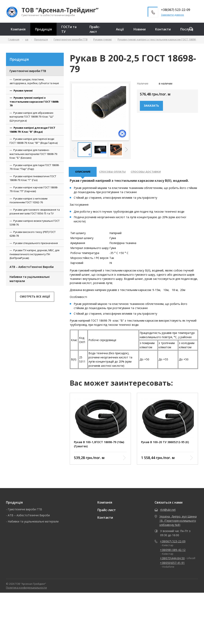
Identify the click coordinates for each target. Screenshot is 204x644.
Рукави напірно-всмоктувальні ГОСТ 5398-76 (35, 223)
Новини (140, 29)
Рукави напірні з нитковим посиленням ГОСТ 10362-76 (28, 200)
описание (84, 173)
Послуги (187, 29)
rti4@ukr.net (168, 512)
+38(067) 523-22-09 (173, 543)
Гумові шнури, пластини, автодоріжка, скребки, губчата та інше (34, 81)
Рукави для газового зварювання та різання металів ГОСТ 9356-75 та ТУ (35, 212)
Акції (120, 29)
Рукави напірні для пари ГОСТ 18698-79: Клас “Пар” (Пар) (34, 167)
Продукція (43, 29)
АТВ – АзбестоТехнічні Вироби (32, 267)
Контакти (163, 29)
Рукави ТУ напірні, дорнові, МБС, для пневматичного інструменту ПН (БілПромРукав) (34, 254)
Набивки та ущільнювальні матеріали (30, 279)
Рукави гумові (23, 90)
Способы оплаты (116, 173)
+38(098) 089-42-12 (173, 552)
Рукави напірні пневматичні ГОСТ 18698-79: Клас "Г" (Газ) (33, 178)
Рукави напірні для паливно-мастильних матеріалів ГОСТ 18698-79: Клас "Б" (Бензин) (34, 154)
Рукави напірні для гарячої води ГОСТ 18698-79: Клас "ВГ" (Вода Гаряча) (34, 141)
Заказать (151, 106)
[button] (126, 150)
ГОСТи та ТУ (69, 29)
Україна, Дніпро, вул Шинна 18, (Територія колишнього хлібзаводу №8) (178, 523)
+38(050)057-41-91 (172, 565)
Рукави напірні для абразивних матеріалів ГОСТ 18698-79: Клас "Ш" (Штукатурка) (32, 117)
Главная (14, 39)
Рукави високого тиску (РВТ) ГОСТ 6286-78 (33, 234)
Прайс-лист (95, 29)
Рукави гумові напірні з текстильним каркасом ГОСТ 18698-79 (34, 102)
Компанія (18, 29)
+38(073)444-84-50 (172, 560)
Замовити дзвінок (173, 15)
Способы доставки (152, 173)
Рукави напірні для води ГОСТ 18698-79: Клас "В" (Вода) (32, 130)
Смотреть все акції (35, 296)
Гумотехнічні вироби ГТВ (28, 71)
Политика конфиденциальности (26, 590)
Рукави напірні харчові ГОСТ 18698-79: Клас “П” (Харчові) (34, 189)
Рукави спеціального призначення (36, 243)
